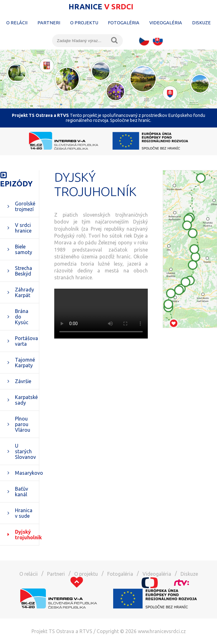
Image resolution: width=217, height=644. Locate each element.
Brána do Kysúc (22, 317)
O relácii (17, 23)
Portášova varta (27, 341)
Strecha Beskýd (24, 271)
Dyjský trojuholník (27, 535)
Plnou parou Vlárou (23, 424)
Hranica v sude (24, 513)
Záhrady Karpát (24, 292)
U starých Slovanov (25, 451)
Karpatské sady (26, 400)
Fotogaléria (124, 23)
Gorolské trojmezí (25, 206)
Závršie (23, 381)
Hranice (101, 7)
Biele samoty (24, 249)
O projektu (84, 23)
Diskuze (201, 23)
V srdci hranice (23, 228)
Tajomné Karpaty (25, 363)
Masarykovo (27, 473)
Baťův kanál (22, 492)
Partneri (49, 23)
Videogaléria (166, 23)
